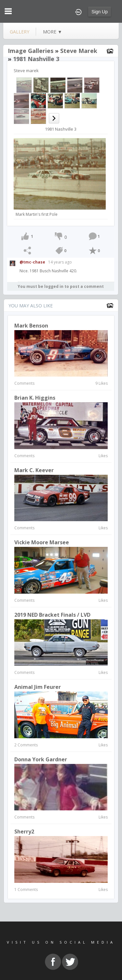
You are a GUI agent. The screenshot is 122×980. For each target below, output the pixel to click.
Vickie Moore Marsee (42, 542)
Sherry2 (24, 832)
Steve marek (79, 51)
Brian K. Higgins (35, 398)
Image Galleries (31, 51)
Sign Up (100, 12)
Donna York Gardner (41, 759)
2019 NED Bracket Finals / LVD (52, 615)
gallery (20, 32)
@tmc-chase (32, 262)
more (53, 32)
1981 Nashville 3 (36, 59)
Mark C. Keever (34, 470)
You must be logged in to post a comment (61, 286)
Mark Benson (31, 326)
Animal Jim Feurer (38, 687)
